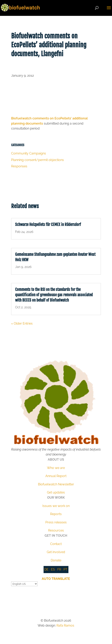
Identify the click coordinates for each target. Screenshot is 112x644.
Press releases (56, 522)
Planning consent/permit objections (37, 160)
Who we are (56, 468)
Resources (56, 530)
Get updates (56, 492)
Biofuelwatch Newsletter (56, 484)
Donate (56, 560)
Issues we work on (56, 506)
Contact (56, 544)
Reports (56, 514)
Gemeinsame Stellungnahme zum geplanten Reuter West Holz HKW (55, 257)
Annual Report (56, 476)
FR (59, 569)
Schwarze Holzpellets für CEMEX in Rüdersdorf (48, 225)
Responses (19, 166)
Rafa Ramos (65, 625)
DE (46, 569)
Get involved (56, 552)
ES (53, 569)
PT (65, 569)
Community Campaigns (29, 153)
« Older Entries (22, 323)
